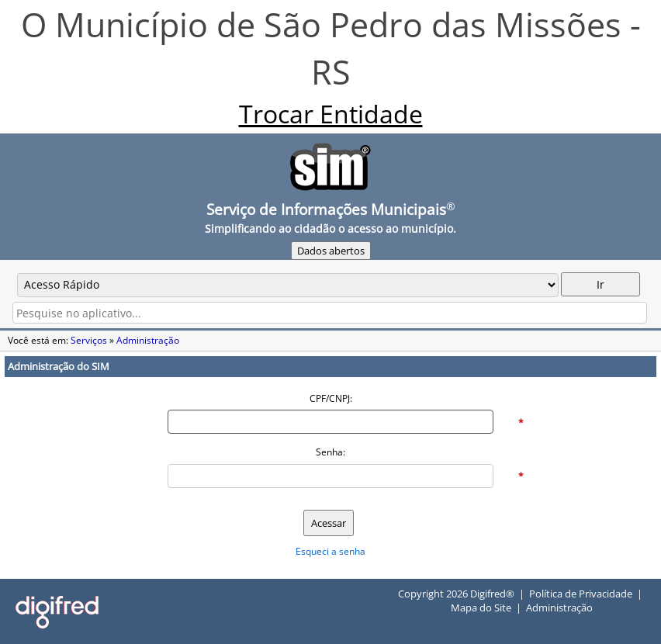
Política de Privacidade (581, 594)
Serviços (89, 340)
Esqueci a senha (330, 551)
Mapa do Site (481, 608)
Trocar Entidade (331, 113)
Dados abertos (331, 251)
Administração (148, 340)
